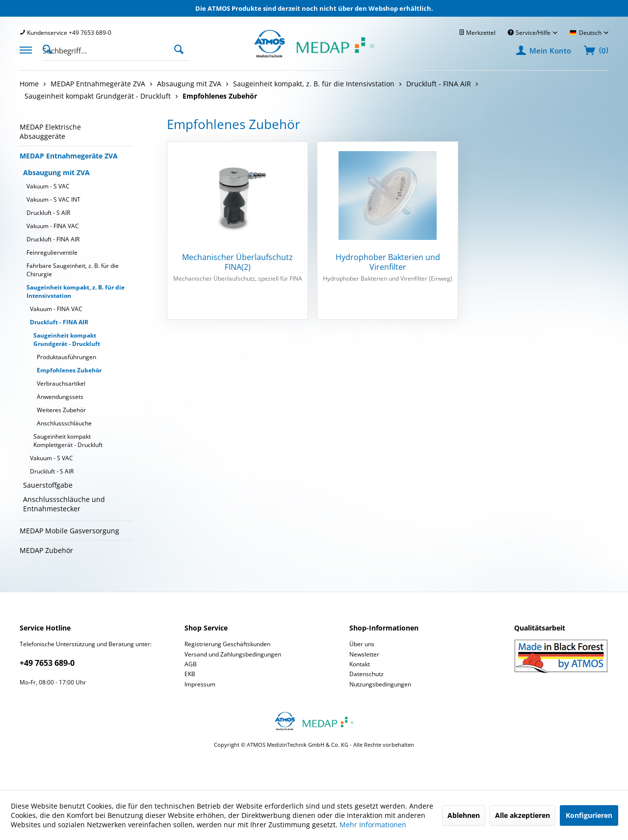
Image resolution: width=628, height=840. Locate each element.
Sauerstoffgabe (48, 485)
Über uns (362, 644)
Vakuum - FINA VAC (53, 226)
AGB (191, 664)
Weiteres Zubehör (61, 410)
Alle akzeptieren (523, 815)
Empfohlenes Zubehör (69, 370)
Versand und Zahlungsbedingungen (233, 654)
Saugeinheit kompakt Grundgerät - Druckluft (67, 340)
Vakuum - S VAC (48, 186)
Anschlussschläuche (64, 423)
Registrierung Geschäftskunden (227, 644)
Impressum (200, 684)
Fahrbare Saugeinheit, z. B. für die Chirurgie (73, 270)
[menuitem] (65, 33)
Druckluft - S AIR (48, 213)
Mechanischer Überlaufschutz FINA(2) (237, 262)
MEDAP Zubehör (46, 550)
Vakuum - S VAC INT (53, 199)
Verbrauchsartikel (61, 383)
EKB (190, 674)
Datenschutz (366, 674)
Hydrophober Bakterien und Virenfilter (388, 262)
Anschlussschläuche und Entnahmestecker (64, 504)
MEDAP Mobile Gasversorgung (69, 531)
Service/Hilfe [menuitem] (530, 33)
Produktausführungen (66, 357)
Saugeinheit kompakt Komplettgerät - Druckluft (68, 441)
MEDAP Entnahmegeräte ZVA (69, 156)
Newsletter (364, 654)
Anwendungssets (60, 397)
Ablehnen (464, 815)
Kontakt (360, 664)
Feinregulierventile (52, 252)
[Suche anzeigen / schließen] (50, 49)
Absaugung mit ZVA (56, 172)
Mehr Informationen (373, 825)
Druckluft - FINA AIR (53, 239)
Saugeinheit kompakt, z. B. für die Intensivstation (76, 291)
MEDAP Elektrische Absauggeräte (50, 131)
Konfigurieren (589, 815)
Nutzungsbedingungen (380, 684)
